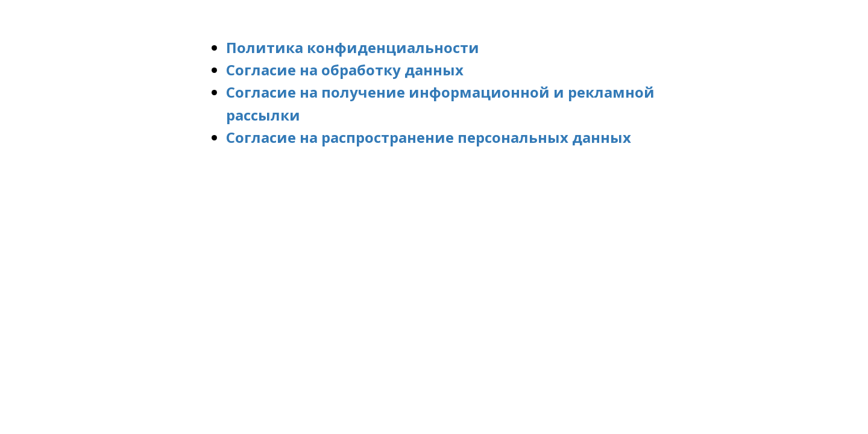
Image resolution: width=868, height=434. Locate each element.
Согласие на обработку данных (345, 70)
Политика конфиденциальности (353, 47)
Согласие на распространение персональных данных (429, 137)
